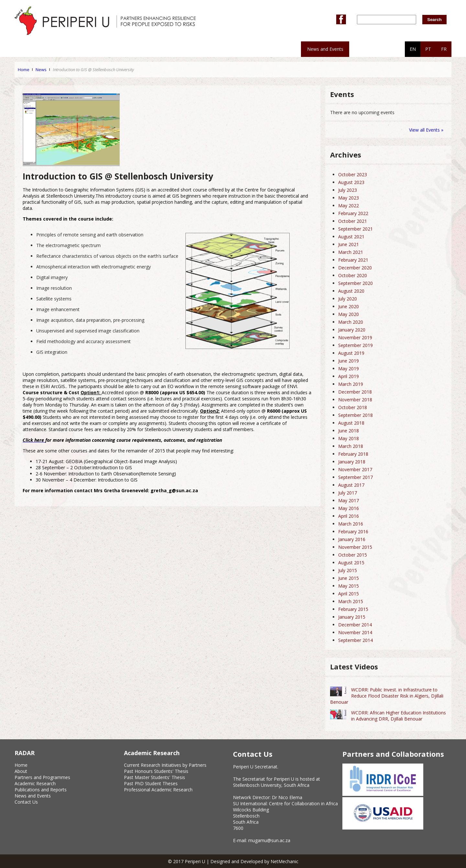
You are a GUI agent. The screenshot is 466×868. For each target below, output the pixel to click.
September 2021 (355, 229)
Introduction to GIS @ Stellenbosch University (93, 70)
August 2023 (351, 182)
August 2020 (351, 291)
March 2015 (351, 601)
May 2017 (349, 500)
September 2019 (355, 345)
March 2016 (351, 524)
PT (428, 49)
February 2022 (353, 213)
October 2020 (353, 275)
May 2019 (349, 369)
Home (24, 70)
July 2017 (348, 493)
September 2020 (355, 283)
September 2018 (355, 415)
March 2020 (351, 322)
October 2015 (353, 555)
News (41, 70)
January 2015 (352, 617)
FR (444, 49)
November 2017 (355, 469)
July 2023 (348, 190)
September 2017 (355, 477)
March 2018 (351, 446)
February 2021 (353, 260)
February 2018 (353, 454)
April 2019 (349, 376)
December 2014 (355, 625)
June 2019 (349, 361)
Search (434, 20)
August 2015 (351, 563)
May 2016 (349, 508)
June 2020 (349, 306)
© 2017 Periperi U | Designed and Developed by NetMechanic (233, 861)
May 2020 (349, 314)
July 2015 (348, 570)
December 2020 (355, 268)
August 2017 (351, 485)
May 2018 (349, 438)
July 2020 (348, 299)
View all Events (424, 130)
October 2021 (353, 221)
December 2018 (355, 392)
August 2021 (351, 237)
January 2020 (352, 330)
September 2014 (355, 640)
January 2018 (352, 462)
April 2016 (349, 516)
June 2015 (349, 578)
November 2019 (355, 337)
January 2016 (352, 539)
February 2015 (353, 609)
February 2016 (353, 532)
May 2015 (349, 586)
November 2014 (355, 632)
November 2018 (355, 400)
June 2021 (349, 244)
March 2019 (351, 384)
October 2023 (353, 174)
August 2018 (351, 423)
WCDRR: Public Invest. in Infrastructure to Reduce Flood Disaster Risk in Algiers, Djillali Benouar (387, 696)
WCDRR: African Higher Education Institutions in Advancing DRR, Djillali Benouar (399, 716)
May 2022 (349, 206)
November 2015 (355, 547)
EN (413, 49)
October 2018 (353, 407)
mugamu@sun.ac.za (269, 840)
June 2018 (349, 431)
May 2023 (349, 198)
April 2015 (349, 594)
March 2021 (351, 252)
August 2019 (351, 353)
